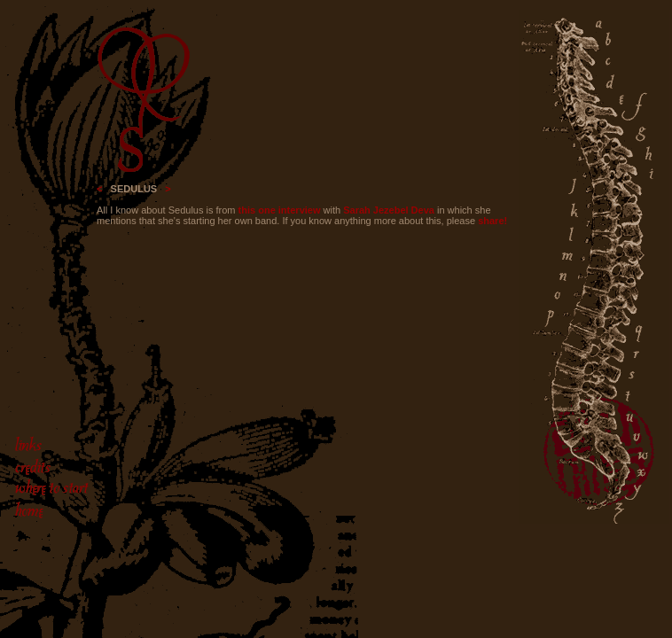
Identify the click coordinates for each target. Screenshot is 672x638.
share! (492, 221)
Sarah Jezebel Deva (389, 210)
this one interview (280, 210)
